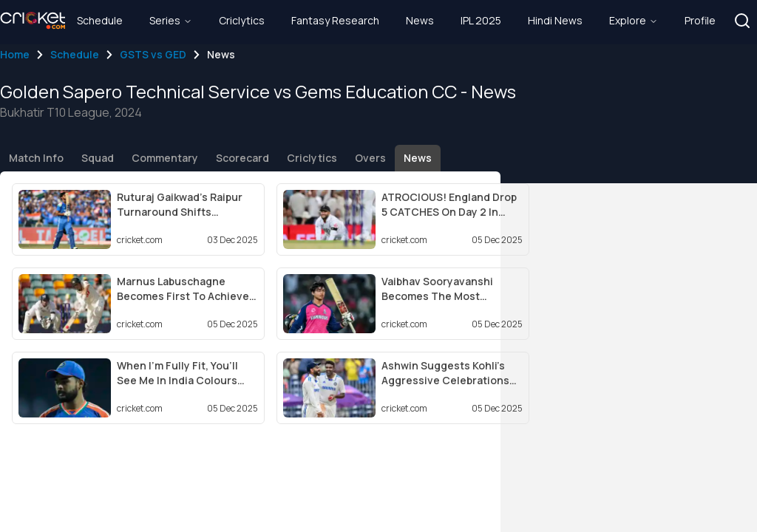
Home (15, 54)
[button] (742, 21)
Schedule (75, 54)
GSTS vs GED (153, 54)
